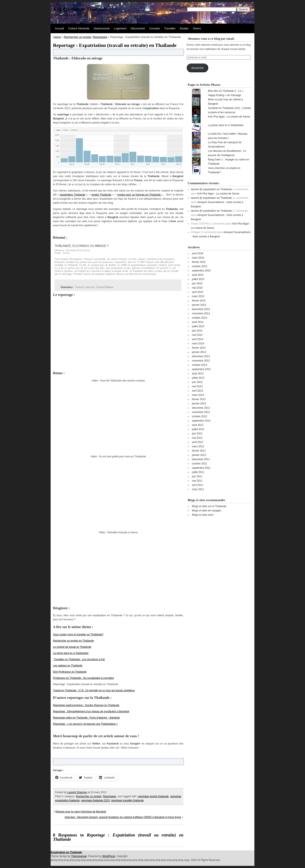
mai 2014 (197, 335)
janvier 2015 (199, 305)
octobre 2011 (199, 464)
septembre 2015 (201, 271)
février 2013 (199, 399)
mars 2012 (198, 446)
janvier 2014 (199, 352)
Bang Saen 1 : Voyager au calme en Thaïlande (229, 162)
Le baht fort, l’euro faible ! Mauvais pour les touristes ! (228, 136)
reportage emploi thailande (153, 796)
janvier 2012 (199, 455)
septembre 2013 (201, 369)
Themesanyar (79, 856)
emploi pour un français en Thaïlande (140, 195)
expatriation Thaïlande (72, 195)
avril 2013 (198, 391)
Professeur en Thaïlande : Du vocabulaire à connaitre (83, 678)
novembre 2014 (201, 313)
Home (57, 37)
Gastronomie (102, 28)
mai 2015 (197, 288)
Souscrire (197, 68)
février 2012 (199, 451)
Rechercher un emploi (78, 37)
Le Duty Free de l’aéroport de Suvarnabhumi (225, 145)
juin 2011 (197, 476)
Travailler (170, 28)
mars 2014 (198, 344)
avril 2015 (198, 292)
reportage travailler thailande (127, 800)
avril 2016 (198, 253)
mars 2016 (198, 258)
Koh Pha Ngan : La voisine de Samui (229, 117)
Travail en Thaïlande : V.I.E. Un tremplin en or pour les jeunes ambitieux (94, 690)
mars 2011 (198, 489)
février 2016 (199, 262)
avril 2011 (198, 485)
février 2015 (199, 301)
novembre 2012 (201, 412)
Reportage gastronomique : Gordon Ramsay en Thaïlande (86, 705)
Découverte (138, 28)
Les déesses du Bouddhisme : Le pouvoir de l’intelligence (227, 153)
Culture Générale (79, 28)
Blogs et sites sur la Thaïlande (209, 506)
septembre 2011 (201, 468)
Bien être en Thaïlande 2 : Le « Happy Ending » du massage (226, 93)
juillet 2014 (198, 326)
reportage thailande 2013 (95, 800)
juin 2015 (197, 283)
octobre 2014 (199, 318)
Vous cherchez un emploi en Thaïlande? (224, 170)
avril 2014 (198, 339)
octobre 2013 (199, 365)
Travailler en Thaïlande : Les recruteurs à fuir (79, 659)
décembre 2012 (201, 408)
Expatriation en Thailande (80, 9)
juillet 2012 (198, 429)
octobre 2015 (199, 266)
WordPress (109, 856)
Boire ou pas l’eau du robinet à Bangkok (226, 102)
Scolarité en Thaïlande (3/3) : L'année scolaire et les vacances (230, 110)
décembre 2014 (201, 309)
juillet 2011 (198, 472)
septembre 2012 (201, 421)
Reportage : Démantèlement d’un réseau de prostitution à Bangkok (91, 711)
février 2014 (199, 348)
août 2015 (198, 275)
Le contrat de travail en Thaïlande (72, 647)
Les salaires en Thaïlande (68, 666)
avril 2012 (198, 442)
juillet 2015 (198, 279)
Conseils (155, 28)
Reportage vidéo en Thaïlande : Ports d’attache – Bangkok (86, 718)
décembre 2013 (201, 356)
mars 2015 (198, 296)
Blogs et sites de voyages (207, 511)
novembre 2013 (201, 361)
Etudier (184, 28)
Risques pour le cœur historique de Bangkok (81, 812)
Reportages (100, 37)
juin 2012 (197, 434)
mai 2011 (197, 481)
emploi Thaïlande (101, 195)
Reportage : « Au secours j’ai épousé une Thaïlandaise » (85, 724)
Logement (120, 28)
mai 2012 (197, 438)
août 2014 (198, 322)
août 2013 (198, 374)
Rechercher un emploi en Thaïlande (73, 641)
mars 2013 (198, 395)
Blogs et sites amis (203, 515)
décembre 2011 (201, 459)
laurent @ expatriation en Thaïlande (211, 189)
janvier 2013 (199, 404)
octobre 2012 (199, 416)
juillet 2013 (198, 378)
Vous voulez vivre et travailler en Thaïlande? (78, 634)
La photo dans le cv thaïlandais (71, 653)
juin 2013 (197, 382)
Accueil (59, 28)
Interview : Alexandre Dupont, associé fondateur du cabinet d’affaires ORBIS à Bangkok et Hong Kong (123, 817)
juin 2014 (197, 331)
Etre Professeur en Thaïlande (70, 672)
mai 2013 (197, 386)
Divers (197, 28)
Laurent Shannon (77, 792)
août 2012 (198, 425)
